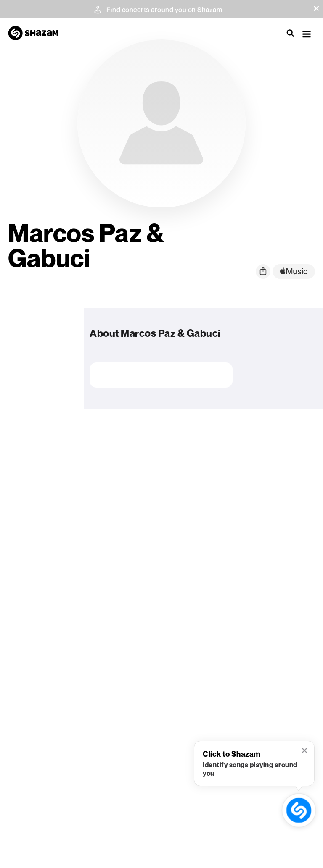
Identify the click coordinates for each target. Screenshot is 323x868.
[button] (316, 8)
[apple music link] (294, 271)
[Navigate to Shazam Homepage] (37, 34)
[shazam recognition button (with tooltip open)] (299, 810)
